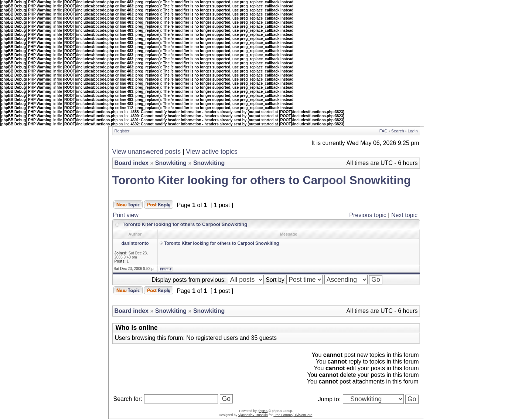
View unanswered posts (147, 152)
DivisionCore (303, 415)
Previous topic (368, 215)
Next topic (404, 215)
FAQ (383, 131)
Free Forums (283, 415)
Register (122, 131)
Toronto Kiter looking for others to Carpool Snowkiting (262, 180)
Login (413, 131)
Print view (126, 215)
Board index (132, 163)
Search (398, 131)
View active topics (212, 152)
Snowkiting (171, 163)
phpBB (262, 411)
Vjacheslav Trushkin (253, 415)
